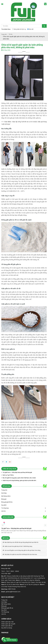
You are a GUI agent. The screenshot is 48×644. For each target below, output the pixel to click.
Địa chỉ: (4, 576)
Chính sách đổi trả (7, 626)
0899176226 (12, 589)
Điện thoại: (5, 589)
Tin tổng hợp (5, 612)
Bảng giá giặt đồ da (7, 608)
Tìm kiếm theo (6, 29)
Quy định (4, 610)
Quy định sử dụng (7, 628)
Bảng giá (4, 606)
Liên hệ (4, 614)
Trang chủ (4, 600)
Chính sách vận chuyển (8, 624)
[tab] (24, 542)
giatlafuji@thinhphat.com (13, 592)
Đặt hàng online (6, 604)
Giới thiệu (4, 602)
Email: (3, 592)
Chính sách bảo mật (7, 622)
